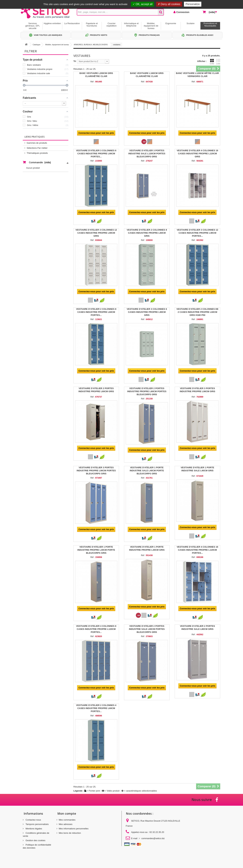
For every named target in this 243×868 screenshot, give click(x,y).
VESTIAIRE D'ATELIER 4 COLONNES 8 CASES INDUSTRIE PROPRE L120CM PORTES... (96, 629)
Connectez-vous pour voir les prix (96, 133)
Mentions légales (33, 829)
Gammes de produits (37, 143)
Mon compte (67, 813)
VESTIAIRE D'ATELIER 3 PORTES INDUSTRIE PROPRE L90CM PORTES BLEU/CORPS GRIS (96, 471)
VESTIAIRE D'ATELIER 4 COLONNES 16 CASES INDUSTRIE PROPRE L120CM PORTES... (197, 550)
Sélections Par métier (37, 148)
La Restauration (72, 23)
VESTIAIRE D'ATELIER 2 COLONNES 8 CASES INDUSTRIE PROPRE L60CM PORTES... (96, 312)
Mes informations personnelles (74, 829)
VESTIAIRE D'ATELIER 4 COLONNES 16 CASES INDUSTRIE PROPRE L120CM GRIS (197, 154)
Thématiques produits (37, 153)
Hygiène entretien (52, 23)
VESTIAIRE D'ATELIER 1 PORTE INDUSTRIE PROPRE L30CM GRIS (147, 548)
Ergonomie (171, 23)
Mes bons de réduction (70, 833)
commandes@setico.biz (153, 838)
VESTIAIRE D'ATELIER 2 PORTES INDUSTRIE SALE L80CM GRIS (197, 628)
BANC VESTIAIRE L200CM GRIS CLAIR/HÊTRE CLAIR (96, 75)
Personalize (193, 4)
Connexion (182, 12)
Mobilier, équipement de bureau (151, 26)
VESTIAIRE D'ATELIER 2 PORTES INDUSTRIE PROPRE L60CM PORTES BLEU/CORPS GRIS (147, 391)
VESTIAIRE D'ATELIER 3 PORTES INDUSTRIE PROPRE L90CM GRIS (197, 390)
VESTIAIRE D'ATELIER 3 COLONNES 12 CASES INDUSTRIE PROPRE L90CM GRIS (96, 233)
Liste (218, 62)
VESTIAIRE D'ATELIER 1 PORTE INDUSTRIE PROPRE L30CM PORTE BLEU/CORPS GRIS (96, 550)
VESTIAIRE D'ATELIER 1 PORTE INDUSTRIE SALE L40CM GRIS (198, 469)
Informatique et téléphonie (131, 25)
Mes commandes (67, 820)
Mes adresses (66, 824)
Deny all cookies (169, 4)
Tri (75, 61)
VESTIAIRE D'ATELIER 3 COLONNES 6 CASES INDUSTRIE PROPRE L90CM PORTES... (96, 154)
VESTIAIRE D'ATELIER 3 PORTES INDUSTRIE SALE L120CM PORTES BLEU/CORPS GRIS (147, 154)
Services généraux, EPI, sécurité (33, 26)
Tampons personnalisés (37, 824)
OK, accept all (143, 4)
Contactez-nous (33, 820)
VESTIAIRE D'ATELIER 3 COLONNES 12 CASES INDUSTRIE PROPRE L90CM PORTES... (197, 233)
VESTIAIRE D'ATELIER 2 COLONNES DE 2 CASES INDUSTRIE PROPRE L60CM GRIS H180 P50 (197, 312)
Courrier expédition (111, 25)
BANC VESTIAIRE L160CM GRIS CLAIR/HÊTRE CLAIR (147, 75)
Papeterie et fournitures (92, 25)
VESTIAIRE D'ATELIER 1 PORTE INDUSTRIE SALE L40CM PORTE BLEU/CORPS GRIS (147, 471)
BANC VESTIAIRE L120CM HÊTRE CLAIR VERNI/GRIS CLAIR (197, 75)
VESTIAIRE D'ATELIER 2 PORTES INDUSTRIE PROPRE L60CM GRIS (96, 390)
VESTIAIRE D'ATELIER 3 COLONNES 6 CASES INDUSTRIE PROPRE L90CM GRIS (147, 312)
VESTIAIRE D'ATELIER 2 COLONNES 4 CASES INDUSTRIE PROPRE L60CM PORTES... (96, 708)
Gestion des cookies (35, 840)
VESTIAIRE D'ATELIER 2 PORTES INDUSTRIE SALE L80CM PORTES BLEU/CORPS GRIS (147, 629)
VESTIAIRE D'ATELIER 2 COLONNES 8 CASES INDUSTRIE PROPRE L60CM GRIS (147, 233)
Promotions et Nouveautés (210, 25)
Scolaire (191, 23)
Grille (212, 62)
